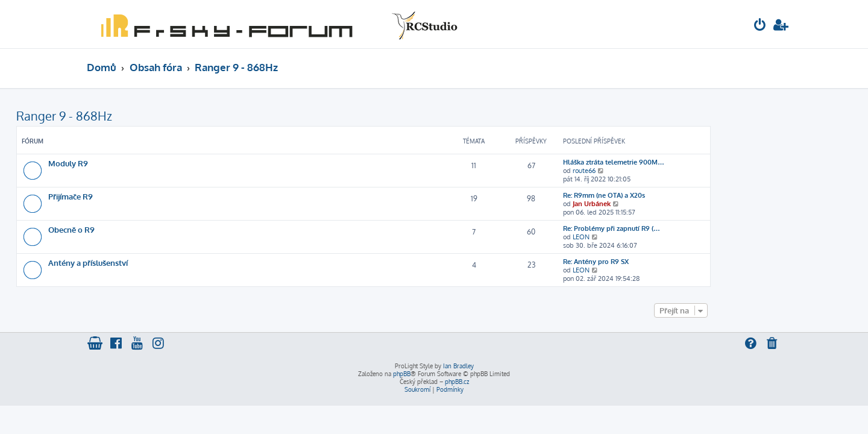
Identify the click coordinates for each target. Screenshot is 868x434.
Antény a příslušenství (159, 263)
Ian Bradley (458, 366)
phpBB (402, 374)
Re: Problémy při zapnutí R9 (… (682, 228)
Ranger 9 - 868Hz (135, 116)
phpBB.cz (457, 382)
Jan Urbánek (662, 204)
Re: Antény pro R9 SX (666, 262)
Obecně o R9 (142, 229)
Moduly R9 (139, 163)
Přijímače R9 (141, 196)
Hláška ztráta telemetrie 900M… (684, 162)
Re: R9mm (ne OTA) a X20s (675, 195)
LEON (652, 237)
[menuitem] (760, 26)
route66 (655, 171)
